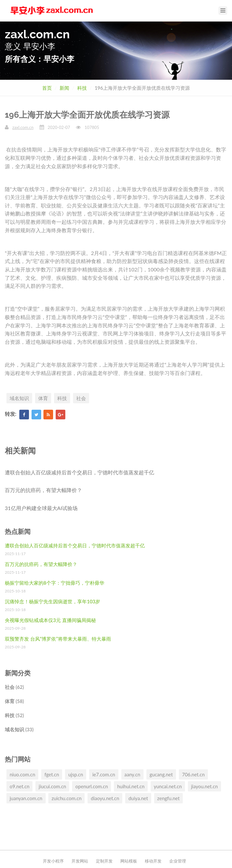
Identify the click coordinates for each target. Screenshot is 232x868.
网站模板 (129, 861)
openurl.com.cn (92, 786)
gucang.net (161, 774)
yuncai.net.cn (168, 786)
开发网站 (80, 861)
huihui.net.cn (131, 786)
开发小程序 (53, 861)
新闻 (64, 88)
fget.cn (52, 774)
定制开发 (104, 861)
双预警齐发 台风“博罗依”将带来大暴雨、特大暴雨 (58, 639)
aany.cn (132, 774)
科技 (82, 88)
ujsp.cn (76, 774)
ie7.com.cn (104, 774)
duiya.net (138, 798)
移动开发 (153, 861)
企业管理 (178, 861)
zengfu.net (169, 798)
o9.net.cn (19, 786)
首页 (47, 88)
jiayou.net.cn (204, 786)
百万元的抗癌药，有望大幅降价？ (43, 490)
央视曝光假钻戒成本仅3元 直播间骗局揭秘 (50, 620)
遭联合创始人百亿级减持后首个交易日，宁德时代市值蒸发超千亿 (79, 472)
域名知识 (19, 398)
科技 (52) (14, 715)
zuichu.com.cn (66, 798)
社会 (81, 398)
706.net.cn (193, 774)
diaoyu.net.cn (105, 798)
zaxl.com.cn (23, 127)
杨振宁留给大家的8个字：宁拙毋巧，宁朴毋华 (55, 583)
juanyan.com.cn (26, 798)
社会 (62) (14, 687)
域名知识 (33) (19, 729)
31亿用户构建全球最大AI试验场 (41, 508)
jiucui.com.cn (52, 786)
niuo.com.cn (22, 774)
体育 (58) (14, 701)
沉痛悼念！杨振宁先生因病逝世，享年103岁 (52, 601)
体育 (43, 398)
